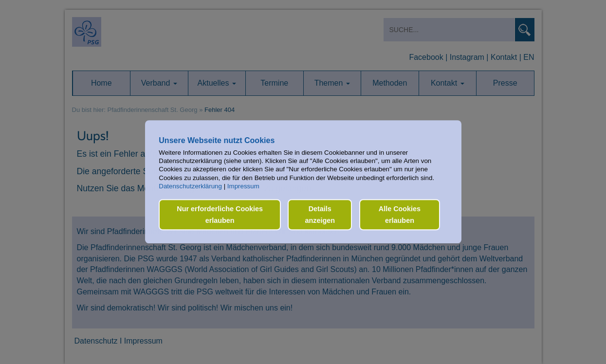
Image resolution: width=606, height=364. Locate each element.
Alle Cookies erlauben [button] (400, 215)
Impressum (243, 186)
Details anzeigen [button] (320, 215)
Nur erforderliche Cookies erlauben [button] (220, 215)
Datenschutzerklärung (190, 186)
